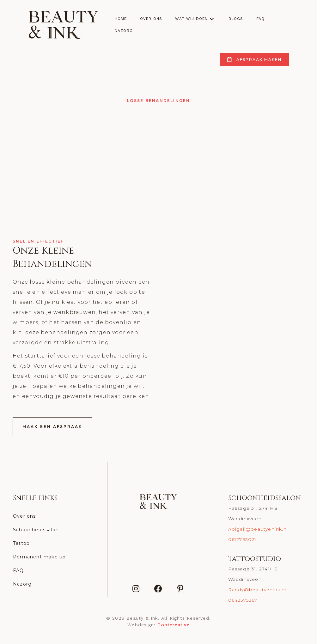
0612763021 (242, 539)
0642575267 (243, 600)
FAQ (18, 570)
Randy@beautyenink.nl (257, 590)
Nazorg (22, 584)
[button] (212, 19)
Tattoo (21, 543)
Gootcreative (173, 625)
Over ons (24, 516)
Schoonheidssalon (36, 530)
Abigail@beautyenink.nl (258, 529)
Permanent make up (39, 557)
